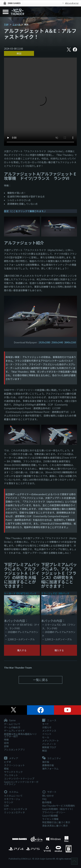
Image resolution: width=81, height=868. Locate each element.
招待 (6, 743)
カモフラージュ (12, 799)
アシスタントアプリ (14, 750)
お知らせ (47, 727)
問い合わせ (48, 796)
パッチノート (49, 744)
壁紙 (6, 769)
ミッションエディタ (14, 812)
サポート (49, 792)
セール (46, 737)
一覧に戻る (40, 680)
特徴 (6, 740)
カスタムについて (13, 796)
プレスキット (11, 775)
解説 (19, 53)
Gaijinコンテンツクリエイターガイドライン (21, 783)
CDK (6, 806)
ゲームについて (12, 724)
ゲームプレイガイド (14, 731)
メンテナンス (49, 731)
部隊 (6, 746)
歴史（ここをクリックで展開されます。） (25, 211)
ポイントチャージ (72, 3)
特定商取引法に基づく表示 (56, 822)
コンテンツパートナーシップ (19, 779)
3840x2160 (70, 342)
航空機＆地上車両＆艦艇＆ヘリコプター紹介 (20, 735)
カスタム (11, 792)
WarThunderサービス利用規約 (58, 806)
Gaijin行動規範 (50, 816)
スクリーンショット (14, 765)
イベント (47, 734)
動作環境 (47, 802)
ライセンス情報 (50, 819)
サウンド (9, 802)
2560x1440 (57, 342)
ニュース (16, 24)
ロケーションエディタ (16, 809)
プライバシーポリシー (54, 812)
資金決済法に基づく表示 (55, 826)
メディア (11, 758)
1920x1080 (44, 342)
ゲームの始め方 (12, 727)
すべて (45, 724)
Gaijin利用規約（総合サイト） (58, 809)
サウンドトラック (13, 772)
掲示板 (46, 762)
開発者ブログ (49, 747)
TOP (6, 24)
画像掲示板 (48, 765)
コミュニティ (52, 758)
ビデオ (7, 762)
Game (10, 720)
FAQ (44, 799)
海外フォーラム (50, 769)
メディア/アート (51, 741)
